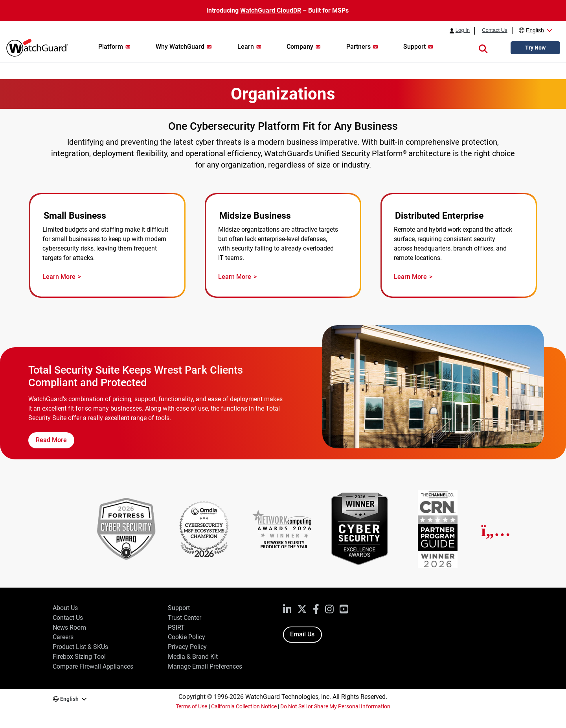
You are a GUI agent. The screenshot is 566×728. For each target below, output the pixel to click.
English (535, 30)
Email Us (302, 634)
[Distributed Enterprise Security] (459, 246)
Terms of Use (191, 706)
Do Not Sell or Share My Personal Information (335, 706)
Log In (463, 30)
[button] (483, 48)
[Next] (496, 531)
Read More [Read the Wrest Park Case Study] (51, 440)
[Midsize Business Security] (283, 246)
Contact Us (494, 30)
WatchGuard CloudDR (270, 10)
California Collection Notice (244, 706)
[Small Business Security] (107, 246)
